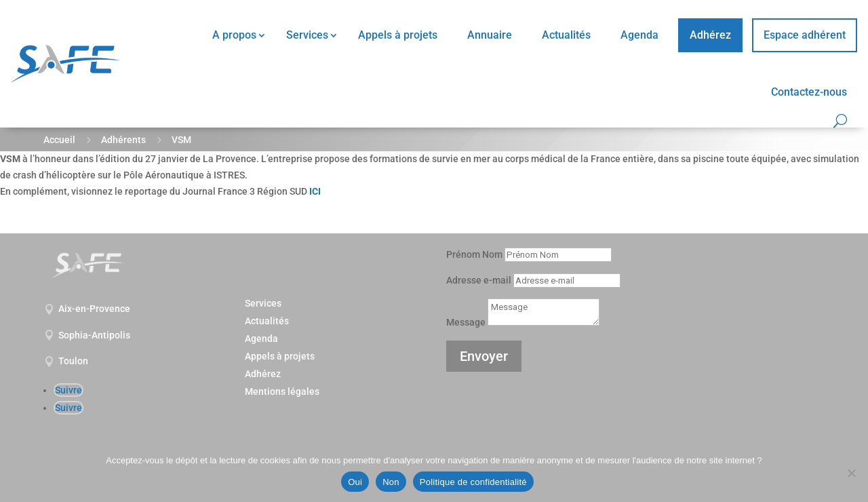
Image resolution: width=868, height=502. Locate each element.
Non (391, 482)
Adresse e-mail (479, 280)
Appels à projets (398, 35)
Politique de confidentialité (473, 482)
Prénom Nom (474, 254)
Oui (355, 482)
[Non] (851, 473)
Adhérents (123, 140)
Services (307, 35)
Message (466, 322)
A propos (234, 35)
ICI (315, 191)
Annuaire (490, 35)
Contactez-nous (809, 92)
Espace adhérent (805, 35)
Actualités (566, 35)
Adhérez (710, 35)
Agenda (639, 35)
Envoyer (484, 356)
